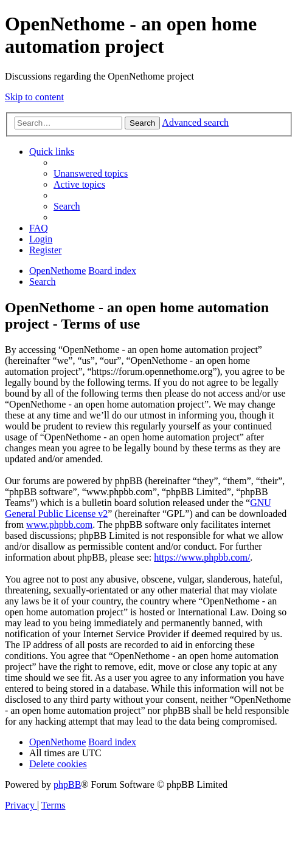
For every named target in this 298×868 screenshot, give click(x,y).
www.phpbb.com (59, 525)
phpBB (67, 784)
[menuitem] (91, 173)
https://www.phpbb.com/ (202, 557)
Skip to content (34, 97)
